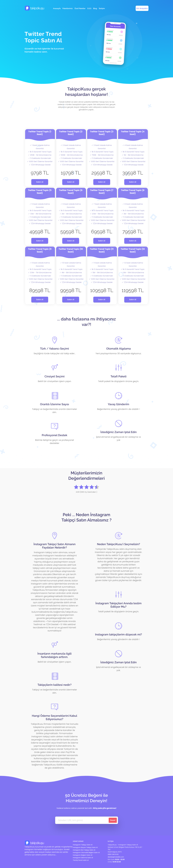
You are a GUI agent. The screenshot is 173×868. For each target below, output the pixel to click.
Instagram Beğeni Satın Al (83, 855)
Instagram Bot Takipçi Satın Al (84, 850)
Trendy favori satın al (81, 860)
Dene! (113, 820)
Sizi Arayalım (142, 8)
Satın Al (40, 182)
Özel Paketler (80, 8)
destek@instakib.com (116, 857)
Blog (95, 8)
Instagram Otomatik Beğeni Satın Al (86, 853)
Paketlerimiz (68, 8)
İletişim (102, 8)
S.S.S (89, 8)
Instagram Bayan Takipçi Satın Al (85, 847)
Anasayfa (57, 8)
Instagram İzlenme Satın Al (83, 858)
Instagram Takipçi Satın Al (83, 845)
